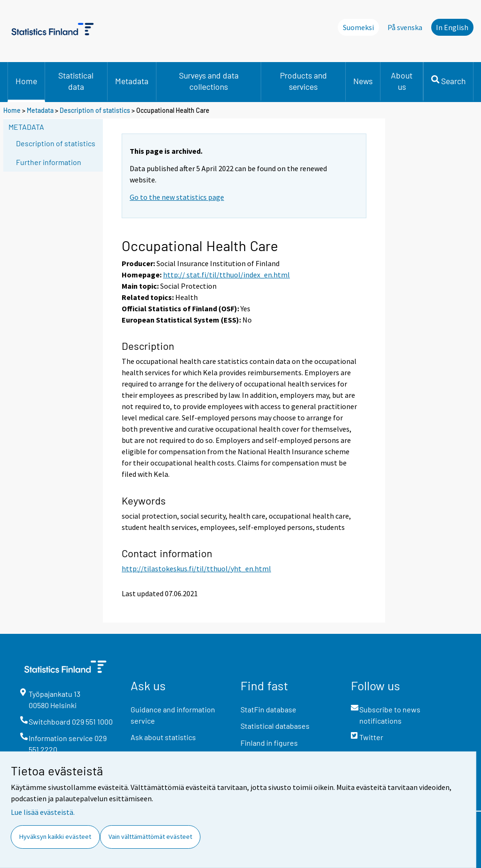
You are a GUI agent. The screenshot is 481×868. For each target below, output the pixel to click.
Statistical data (76, 81)
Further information (49, 162)
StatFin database (268, 709)
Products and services (303, 81)
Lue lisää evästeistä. (43, 812)
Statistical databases (275, 726)
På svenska (405, 27)
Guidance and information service (173, 715)
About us (402, 81)
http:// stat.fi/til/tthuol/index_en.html (226, 275)
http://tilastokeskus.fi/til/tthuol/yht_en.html (196, 568)
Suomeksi (358, 27)
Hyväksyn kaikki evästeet (55, 836)
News (363, 81)
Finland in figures (269, 743)
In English (452, 27)
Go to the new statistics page (177, 197)
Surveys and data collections (209, 81)
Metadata (132, 81)
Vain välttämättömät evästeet (150, 836)
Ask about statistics (163, 737)
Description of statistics (95, 110)
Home (26, 81)
